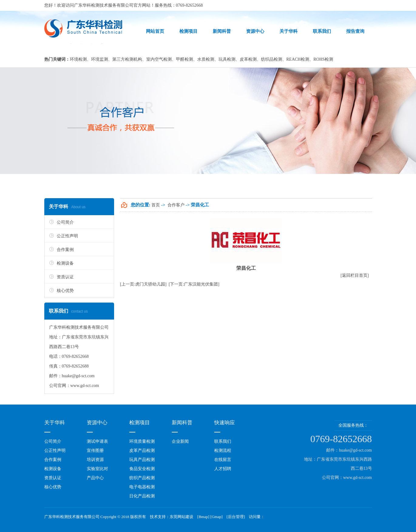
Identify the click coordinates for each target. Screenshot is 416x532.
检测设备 (65, 263)
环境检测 (78, 59)
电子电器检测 (142, 487)
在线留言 (223, 460)
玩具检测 (227, 59)
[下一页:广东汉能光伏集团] (194, 284)
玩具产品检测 (142, 460)
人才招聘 (223, 469)
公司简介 (65, 222)
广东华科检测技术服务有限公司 (104, 5)
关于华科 (289, 31)
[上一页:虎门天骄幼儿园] (143, 284)
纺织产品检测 (142, 478)
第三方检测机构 (127, 59)
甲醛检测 (184, 59)
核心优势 (65, 291)
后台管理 (236, 517)
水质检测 (206, 59)
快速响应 (225, 423)
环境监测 (100, 59)
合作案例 (65, 250)
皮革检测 (248, 59)
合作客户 (176, 205)
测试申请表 (97, 441)
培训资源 (95, 460)
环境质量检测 (142, 441)
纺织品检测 (272, 59)
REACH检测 (298, 59)
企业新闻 (180, 441)
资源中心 (255, 31)
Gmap (216, 517)
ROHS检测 (323, 59)
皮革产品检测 (142, 451)
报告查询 (355, 31)
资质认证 (65, 277)
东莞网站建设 (181, 517)
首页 (156, 205)
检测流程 (223, 451)
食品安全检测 (142, 469)
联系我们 (322, 31)
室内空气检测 (159, 59)
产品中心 (95, 478)
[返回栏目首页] (355, 275)
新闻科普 (222, 31)
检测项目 (188, 31)
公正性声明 (67, 236)
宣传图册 (95, 451)
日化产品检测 (142, 496)
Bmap (203, 517)
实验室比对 (97, 469)
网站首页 (155, 31)
